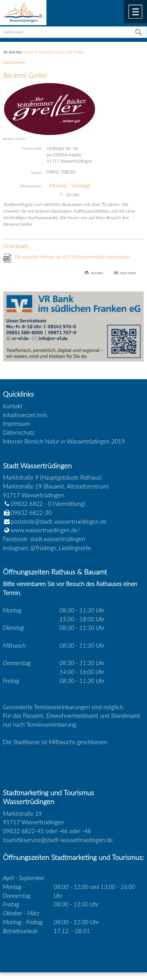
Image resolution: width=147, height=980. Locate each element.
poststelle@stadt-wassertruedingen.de (59, 521)
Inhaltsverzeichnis (25, 415)
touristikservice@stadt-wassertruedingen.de (58, 840)
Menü (135, 12)
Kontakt (13, 406)
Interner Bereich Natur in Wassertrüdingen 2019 (64, 441)
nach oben (128, 273)
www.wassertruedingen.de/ (45, 530)
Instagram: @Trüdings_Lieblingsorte (47, 548)
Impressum (17, 423)
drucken (97, 273)
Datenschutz (19, 432)
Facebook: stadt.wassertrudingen (44, 539)
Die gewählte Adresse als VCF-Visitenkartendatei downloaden (72, 257)
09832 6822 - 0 (27, 504)
